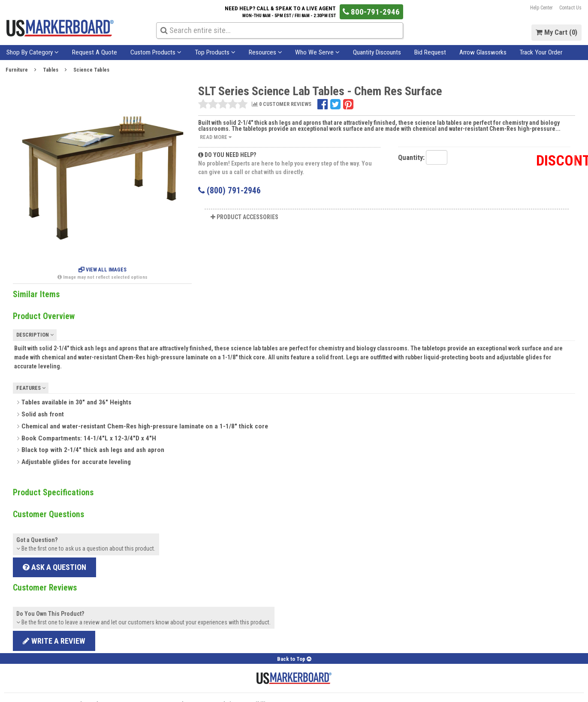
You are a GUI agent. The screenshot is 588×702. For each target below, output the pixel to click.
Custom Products (156, 52)
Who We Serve (317, 52)
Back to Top (294, 659)
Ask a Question (54, 567)
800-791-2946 (371, 12)
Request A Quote (95, 52)
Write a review (54, 641)
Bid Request (430, 52)
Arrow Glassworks (483, 52)
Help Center (541, 8)
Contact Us (570, 8)
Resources (265, 52)
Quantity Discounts (377, 52)
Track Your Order (541, 52)
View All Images (103, 270)
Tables (51, 70)
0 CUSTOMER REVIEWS (282, 104)
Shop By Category (33, 52)
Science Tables (91, 70)
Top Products (215, 52)
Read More (216, 137)
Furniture (17, 70)
